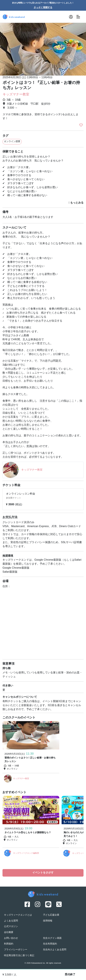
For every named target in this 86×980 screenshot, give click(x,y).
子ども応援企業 (51, 915)
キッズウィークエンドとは (18, 915)
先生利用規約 (50, 944)
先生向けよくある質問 (55, 950)
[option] (43, 48)
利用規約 (9, 944)
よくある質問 (11, 921)
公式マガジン (11, 927)
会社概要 (9, 932)
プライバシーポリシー (16, 950)
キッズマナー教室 (16, 95)
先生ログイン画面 (52, 938)
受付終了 (70, 975)
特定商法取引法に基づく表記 (19, 956)
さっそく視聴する (43, 8)
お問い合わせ (11, 938)
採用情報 (48, 921)
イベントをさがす (43, 873)
